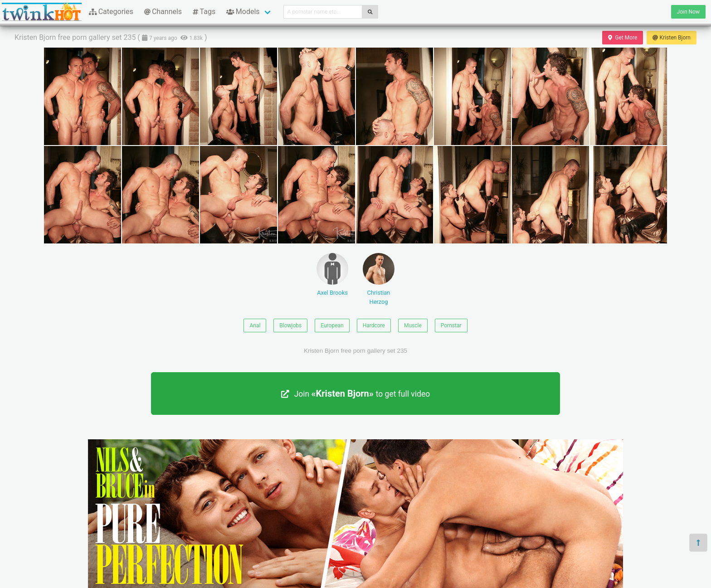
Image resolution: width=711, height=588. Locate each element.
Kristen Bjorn (672, 38)
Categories (111, 12)
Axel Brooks (332, 275)
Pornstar (451, 326)
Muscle (413, 326)
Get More (623, 38)
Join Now (688, 12)
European (332, 326)
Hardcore (374, 326)
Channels (163, 12)
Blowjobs (290, 326)
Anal (255, 326)
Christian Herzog (379, 279)
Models (243, 12)
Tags (204, 12)
